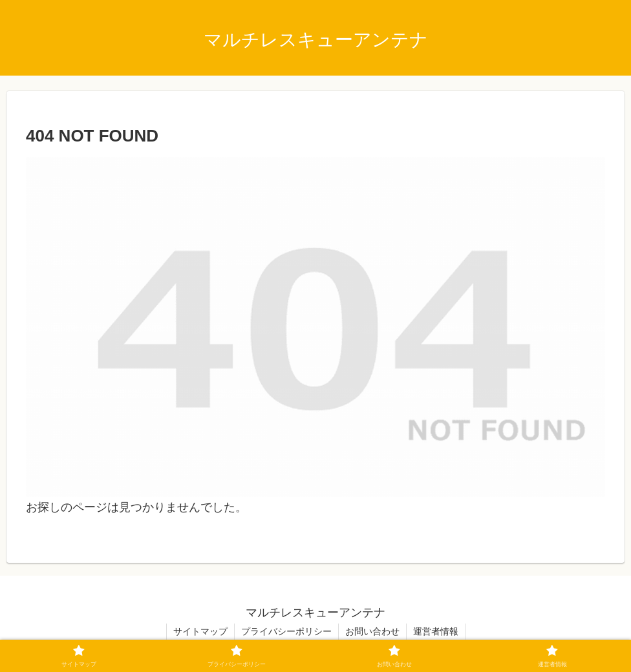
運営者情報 (436, 631)
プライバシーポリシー (286, 631)
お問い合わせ (372, 631)
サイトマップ (200, 631)
